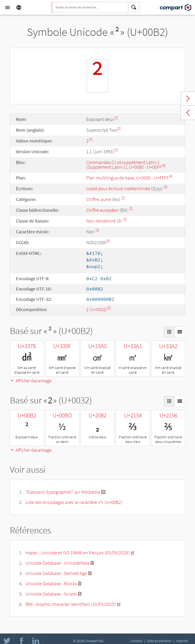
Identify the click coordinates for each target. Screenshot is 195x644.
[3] (116, 150)
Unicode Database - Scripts (51, 594)
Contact (136, 641)
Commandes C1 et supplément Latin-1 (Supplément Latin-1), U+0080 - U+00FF (124, 165)
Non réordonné (101, 221)
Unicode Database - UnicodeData (57, 563)
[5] (166, 187)
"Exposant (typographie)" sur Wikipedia (63, 492)
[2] (119, 128)
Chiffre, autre (99, 199)
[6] (108, 241)
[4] (164, 165)
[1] (116, 117)
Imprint (182, 641)
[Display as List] (180, 332)
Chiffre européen (102, 210)
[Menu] (7, 7)
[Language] (19, 7)
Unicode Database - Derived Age (56, 573)
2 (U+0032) (97, 309)
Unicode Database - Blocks (51, 583)
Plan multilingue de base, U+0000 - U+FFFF (127, 178)
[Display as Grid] (169, 332)
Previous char (188, 113)
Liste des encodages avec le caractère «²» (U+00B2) (74, 502)
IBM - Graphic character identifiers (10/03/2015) (71, 604)
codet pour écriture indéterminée (118, 188)
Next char (188, 99)
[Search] (134, 7)
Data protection (159, 641)
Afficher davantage (31, 381)
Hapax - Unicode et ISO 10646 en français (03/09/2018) (77, 553)
